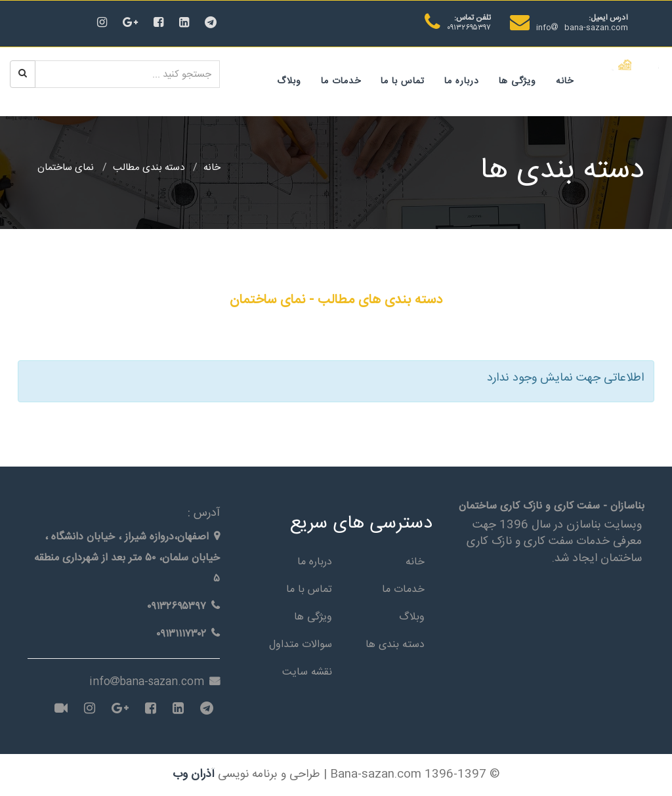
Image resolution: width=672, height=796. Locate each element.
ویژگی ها (517, 81)
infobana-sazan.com (582, 28)
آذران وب (194, 775)
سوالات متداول (301, 645)
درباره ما (462, 81)
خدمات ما (341, 81)
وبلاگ (289, 81)
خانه (565, 81)
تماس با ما (403, 81)
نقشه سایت (307, 672)
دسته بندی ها (395, 645)
